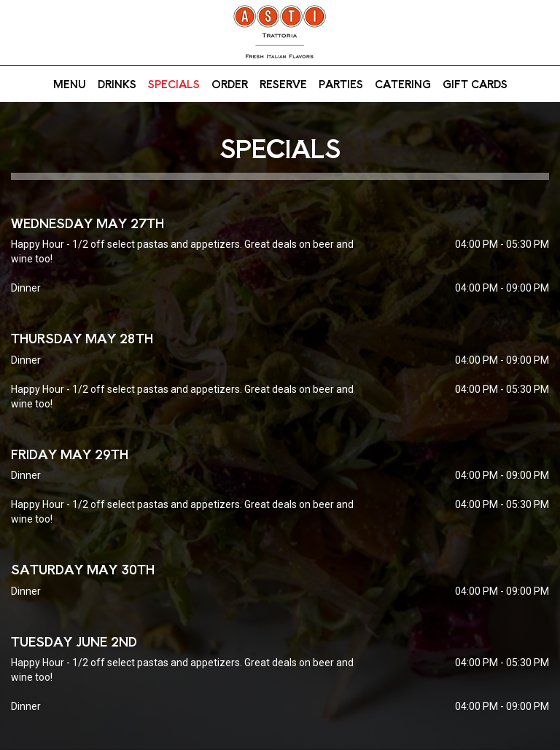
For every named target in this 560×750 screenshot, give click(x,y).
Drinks (117, 84)
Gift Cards (475, 84)
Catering (403, 84)
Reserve (283, 84)
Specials (174, 84)
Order (230, 84)
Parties (341, 84)
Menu (70, 84)
